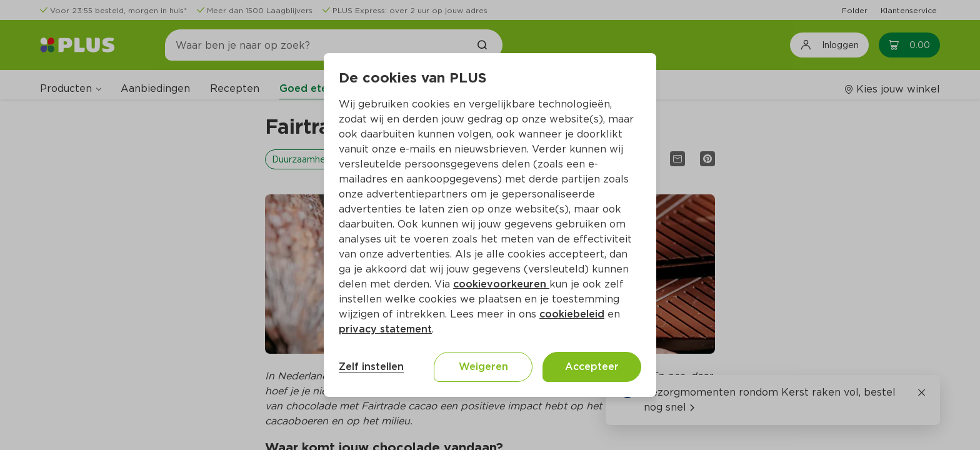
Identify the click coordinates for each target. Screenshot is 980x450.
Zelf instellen (371, 367)
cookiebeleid (572, 314)
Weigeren (483, 367)
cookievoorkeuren (501, 284)
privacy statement (385, 329)
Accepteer (592, 367)
